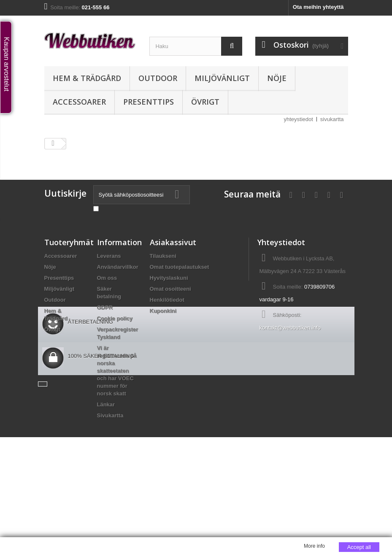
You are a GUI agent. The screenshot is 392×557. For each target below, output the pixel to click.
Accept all (359, 547)
